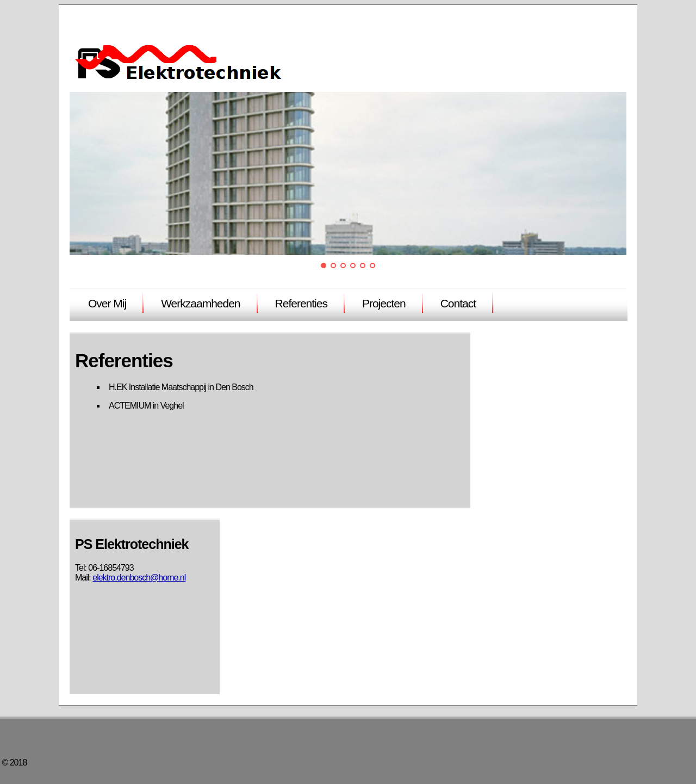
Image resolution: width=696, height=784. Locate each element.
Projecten (384, 303)
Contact (458, 303)
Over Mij (107, 303)
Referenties (301, 303)
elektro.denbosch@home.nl (139, 578)
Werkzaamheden (200, 303)
